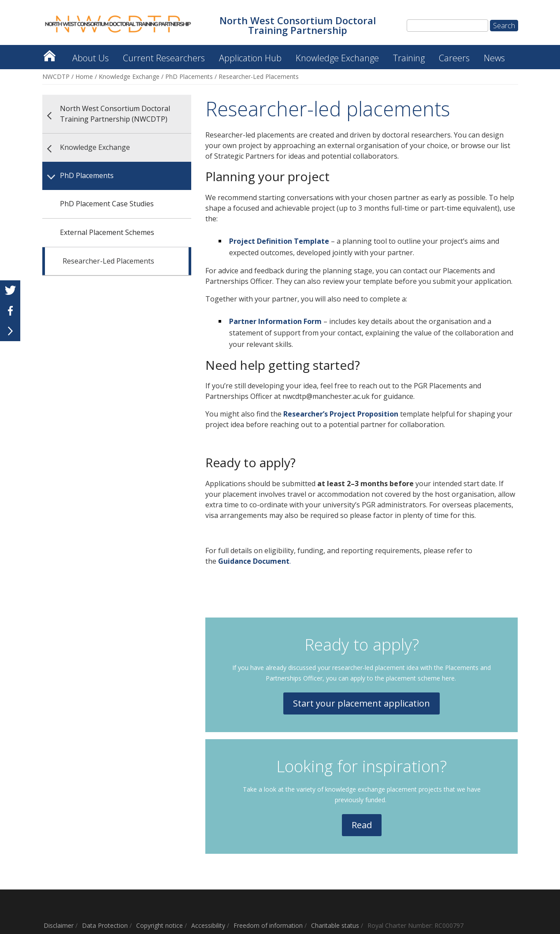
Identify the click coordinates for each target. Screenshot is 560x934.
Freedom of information (268, 925)
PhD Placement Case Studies (107, 204)
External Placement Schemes (107, 232)
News (494, 58)
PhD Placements (189, 76)
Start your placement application (362, 703)
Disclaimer (59, 925)
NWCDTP (56, 76)
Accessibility (208, 925)
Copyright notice (159, 925)
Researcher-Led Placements (108, 261)
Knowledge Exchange (337, 58)
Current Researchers (164, 58)
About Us (91, 58)
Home (84, 76)
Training (409, 58)
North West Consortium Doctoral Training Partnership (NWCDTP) (49, 54)
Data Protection (105, 925)
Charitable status (335, 925)
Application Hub (250, 58)
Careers (454, 58)
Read (362, 825)
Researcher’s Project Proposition (341, 414)
